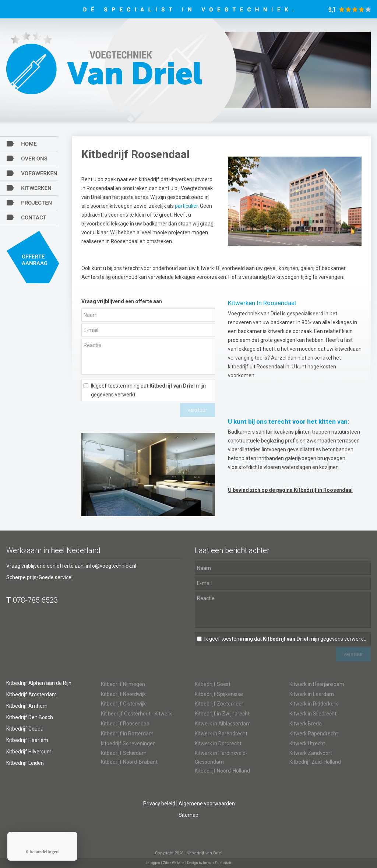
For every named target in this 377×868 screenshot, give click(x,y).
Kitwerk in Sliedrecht (313, 714)
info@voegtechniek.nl (111, 566)
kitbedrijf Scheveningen (128, 743)
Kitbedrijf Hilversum (29, 752)
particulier (186, 206)
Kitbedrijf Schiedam (124, 753)
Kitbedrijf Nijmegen (123, 684)
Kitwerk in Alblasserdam (223, 724)
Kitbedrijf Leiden (25, 763)
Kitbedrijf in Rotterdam (127, 734)
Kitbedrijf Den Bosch (30, 717)
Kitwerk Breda (306, 724)
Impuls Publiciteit (217, 863)
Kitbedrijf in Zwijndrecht (222, 714)
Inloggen (153, 863)
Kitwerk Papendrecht (314, 734)
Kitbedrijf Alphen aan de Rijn (39, 683)
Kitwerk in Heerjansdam (317, 684)
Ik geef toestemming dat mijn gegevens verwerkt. (148, 390)
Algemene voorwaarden (207, 804)
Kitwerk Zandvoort (311, 753)
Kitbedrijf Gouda (25, 729)
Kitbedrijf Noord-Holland (222, 771)
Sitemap (188, 815)
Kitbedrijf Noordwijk (123, 694)
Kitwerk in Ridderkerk (314, 704)
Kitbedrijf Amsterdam (31, 694)
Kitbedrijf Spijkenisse (219, 694)
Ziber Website (174, 863)
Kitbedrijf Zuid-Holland (315, 762)
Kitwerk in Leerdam (312, 694)
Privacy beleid (159, 804)
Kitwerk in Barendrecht (221, 734)
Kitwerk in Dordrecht (218, 743)
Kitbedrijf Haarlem (27, 740)
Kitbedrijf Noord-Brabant (129, 762)
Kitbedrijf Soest (213, 684)
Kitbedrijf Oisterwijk (123, 704)
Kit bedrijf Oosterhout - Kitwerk (136, 714)
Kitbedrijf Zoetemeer (219, 704)
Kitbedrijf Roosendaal (126, 724)
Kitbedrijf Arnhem (27, 706)
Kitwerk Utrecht (307, 743)
